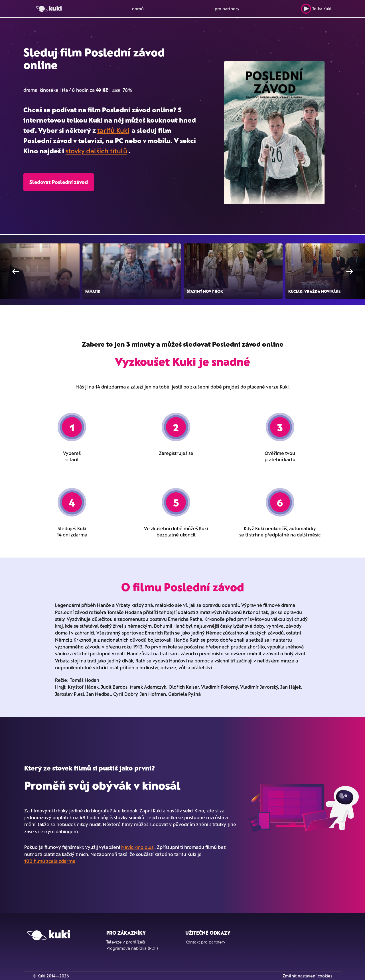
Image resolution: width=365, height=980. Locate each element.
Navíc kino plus (137, 847)
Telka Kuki (316, 9)
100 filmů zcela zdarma (50, 861)
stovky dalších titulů (96, 151)
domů (138, 9)
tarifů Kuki (113, 130)
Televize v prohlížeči (126, 942)
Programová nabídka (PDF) (132, 948)
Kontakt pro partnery (205, 942)
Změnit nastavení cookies (307, 976)
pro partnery (227, 9)
